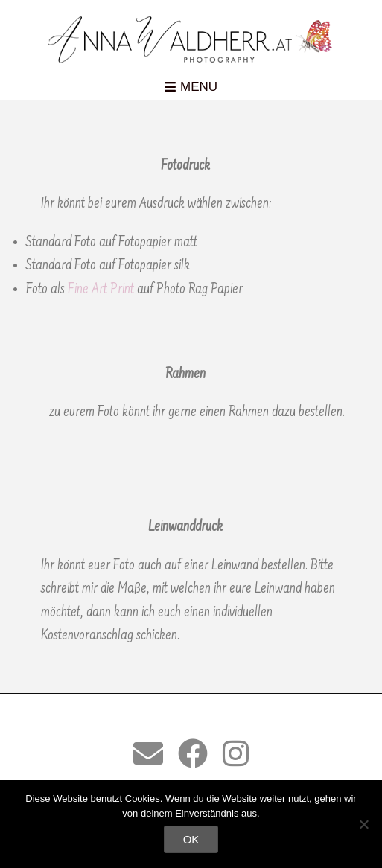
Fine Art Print (101, 290)
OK (191, 839)
